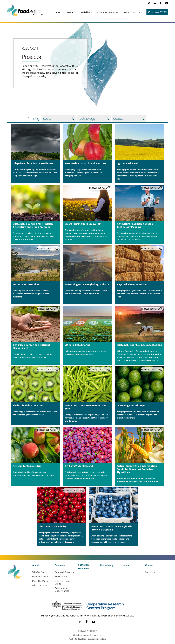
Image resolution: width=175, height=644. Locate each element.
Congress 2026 (157, 12)
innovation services (107, 12)
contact (138, 12)
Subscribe (150, 572)
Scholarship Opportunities (62, 589)
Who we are (38, 572)
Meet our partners (42, 581)
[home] (27, 13)
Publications (61, 576)
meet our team (40, 576)
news (126, 12)
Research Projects (64, 572)
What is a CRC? (40, 585)
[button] (59, 13)
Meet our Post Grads (62, 582)
